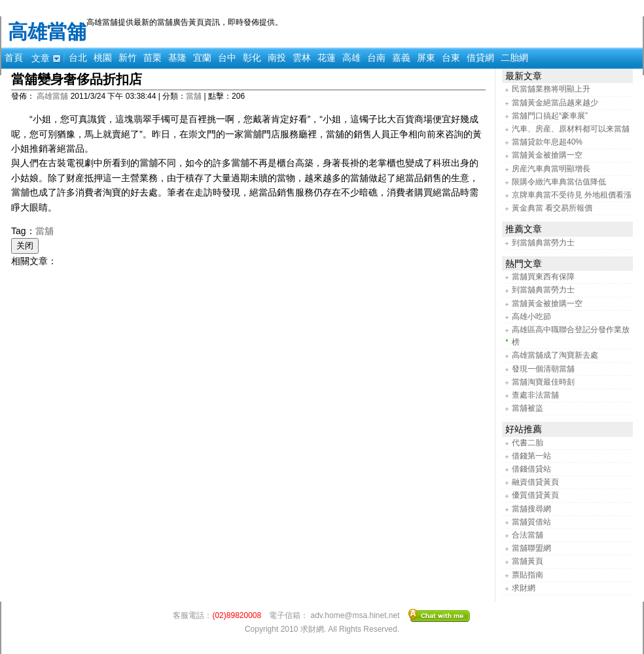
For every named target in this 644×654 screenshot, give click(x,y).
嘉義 (401, 58)
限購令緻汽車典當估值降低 (559, 182)
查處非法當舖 (535, 395)
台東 (451, 58)
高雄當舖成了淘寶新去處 (555, 355)
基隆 (177, 58)
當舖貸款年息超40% (547, 142)
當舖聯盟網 (531, 548)
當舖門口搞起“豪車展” (550, 116)
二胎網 (514, 58)
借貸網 (480, 58)
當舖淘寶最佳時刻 (543, 382)
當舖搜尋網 (531, 509)
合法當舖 (528, 535)
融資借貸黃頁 (535, 482)
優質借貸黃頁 (535, 495)
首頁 (14, 58)
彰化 (252, 58)
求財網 (524, 588)
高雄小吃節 (531, 317)
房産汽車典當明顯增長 (551, 169)
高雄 (351, 58)
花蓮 (327, 58)
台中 (227, 58)
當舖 (194, 96)
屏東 (426, 58)
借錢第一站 (531, 456)
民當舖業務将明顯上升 (551, 89)
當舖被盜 (528, 408)
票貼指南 (528, 575)
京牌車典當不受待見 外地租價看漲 (572, 195)
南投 (277, 58)
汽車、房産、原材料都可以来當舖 (571, 129)
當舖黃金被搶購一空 (547, 155)
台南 (376, 58)
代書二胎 (528, 443)
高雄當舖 (47, 32)
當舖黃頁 (528, 561)
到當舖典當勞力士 (543, 243)
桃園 (103, 58)
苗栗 (152, 58)
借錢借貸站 (531, 469)
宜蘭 (202, 58)
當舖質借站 (531, 522)
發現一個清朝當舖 (543, 369)
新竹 (128, 58)
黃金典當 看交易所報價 (552, 208)
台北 (78, 58)
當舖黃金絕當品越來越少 (555, 103)
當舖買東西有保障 (543, 277)
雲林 (302, 58)
